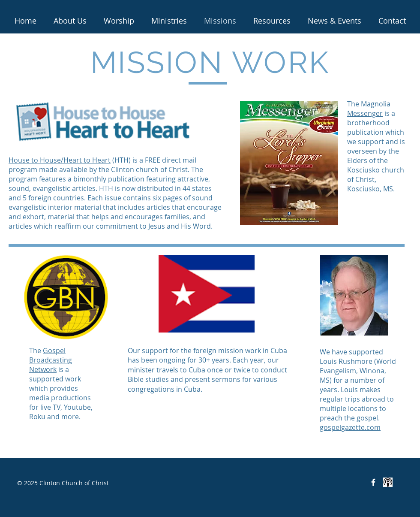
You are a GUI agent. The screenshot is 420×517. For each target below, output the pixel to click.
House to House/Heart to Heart (60, 160)
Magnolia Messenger (369, 109)
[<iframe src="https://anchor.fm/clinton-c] (388, 482)
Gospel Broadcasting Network (51, 360)
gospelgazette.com (350, 427)
